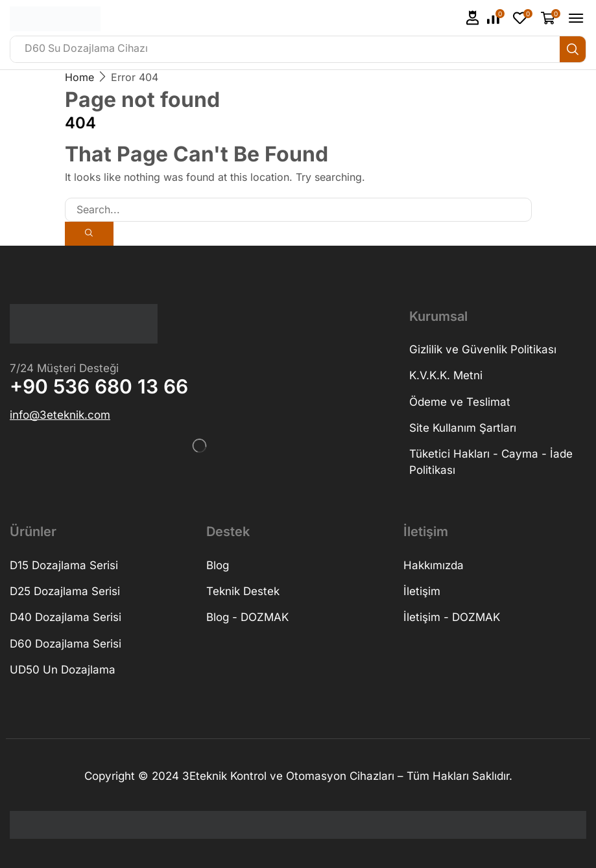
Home (79, 77)
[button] (473, 18)
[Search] (573, 49)
